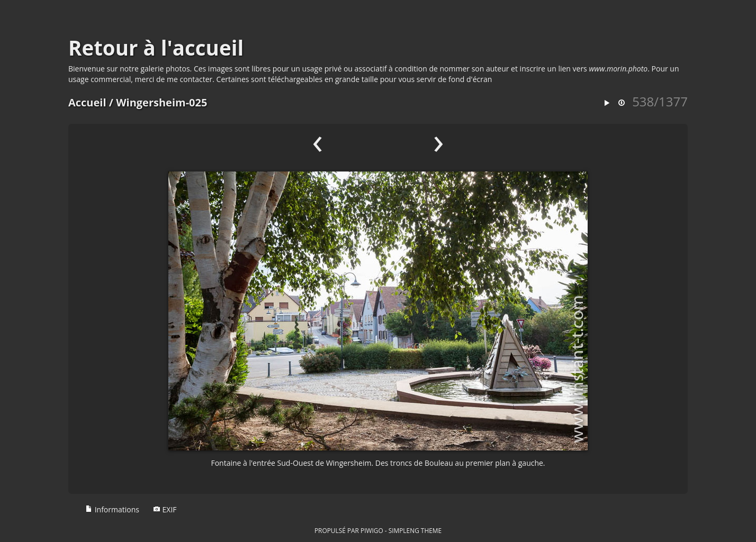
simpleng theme (415, 530)
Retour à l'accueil (156, 48)
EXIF (165, 509)
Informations (112, 509)
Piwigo (372, 530)
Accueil (87, 102)
